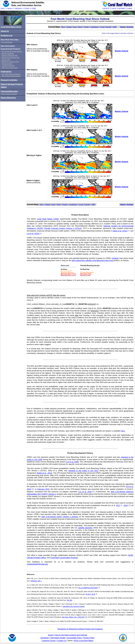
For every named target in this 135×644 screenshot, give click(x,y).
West (80, 27)
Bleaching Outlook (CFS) (10, 62)
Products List (7, 35)
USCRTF (106, 8)
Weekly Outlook (122, 51)
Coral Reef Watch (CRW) (48, 219)
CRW (34, 8)
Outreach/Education (9, 91)
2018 (127, 505)
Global (69, 27)
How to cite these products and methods (71, 635)
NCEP (131, 555)
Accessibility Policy (74, 638)
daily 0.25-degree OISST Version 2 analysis (60, 517)
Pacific (86, 27)
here (123, 431)
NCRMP (122, 8)
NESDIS (18, 8)
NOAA (10, 8)
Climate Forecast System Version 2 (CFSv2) (63, 228)
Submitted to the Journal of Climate (74, 606)
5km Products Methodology (11, 76)
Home (123, 27)
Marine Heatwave (8, 53)
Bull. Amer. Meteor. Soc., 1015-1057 (73, 617)
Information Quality (58, 638)
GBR (115, 27)
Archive (130, 27)
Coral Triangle (106, 27)
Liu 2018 (86, 492)
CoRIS (129, 8)
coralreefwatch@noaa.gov (37, 564)
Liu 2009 (72, 462)
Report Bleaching (8, 98)
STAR (27, 8)
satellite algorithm (85, 528)
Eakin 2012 (45, 473)
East (75, 27)
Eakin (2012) (121, 231)
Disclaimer (45, 638)
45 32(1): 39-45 (91, 594)
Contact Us (62, 641)
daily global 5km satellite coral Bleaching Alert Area (92, 260)
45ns (63, 27)
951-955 (69, 600)
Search (51, 635)
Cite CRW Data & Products (11, 74)
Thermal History (7, 64)
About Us (5, 31)
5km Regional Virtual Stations (12, 51)
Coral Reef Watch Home (11, 27)
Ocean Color (6, 60)
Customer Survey (49, 641)
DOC (3, 8)
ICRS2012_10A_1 (36, 581)
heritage (115, 258)
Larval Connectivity (8, 66)
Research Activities (9, 80)
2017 (119, 505)
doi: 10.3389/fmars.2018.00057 (89, 588)
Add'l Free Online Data (9, 68)
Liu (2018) (34, 233)
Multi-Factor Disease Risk (10, 58)
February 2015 (43, 489)
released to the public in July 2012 (83, 471)
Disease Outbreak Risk (10, 55)
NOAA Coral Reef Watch (83, 641)
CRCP (114, 8)
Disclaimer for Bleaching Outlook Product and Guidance (80, 629)
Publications (6, 72)
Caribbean (95, 27)
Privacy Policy (89, 638)
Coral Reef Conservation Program (64, 558)
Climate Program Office (36, 558)
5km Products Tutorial (9, 94)
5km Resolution (7, 42)
